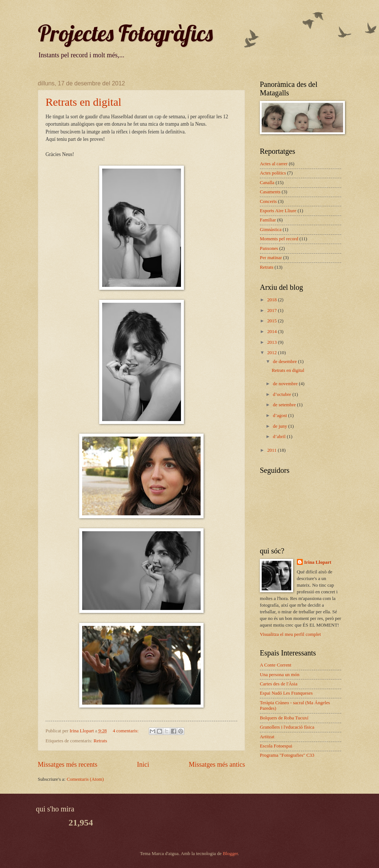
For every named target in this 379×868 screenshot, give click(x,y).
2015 (273, 321)
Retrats (100, 741)
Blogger (230, 854)
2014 (273, 332)
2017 (273, 311)
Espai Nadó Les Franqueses (286, 693)
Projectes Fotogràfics (125, 33)
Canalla (267, 183)
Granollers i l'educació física (287, 727)
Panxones (269, 248)
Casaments (270, 192)
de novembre (286, 384)
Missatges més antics (217, 764)
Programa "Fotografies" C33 (287, 755)
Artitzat (267, 737)
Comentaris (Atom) (85, 779)
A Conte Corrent (276, 665)
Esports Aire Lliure (278, 211)
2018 (273, 300)
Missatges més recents (68, 764)
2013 (273, 342)
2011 (273, 450)
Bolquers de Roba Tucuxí (284, 718)
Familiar (268, 220)
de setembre (285, 405)
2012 (273, 353)
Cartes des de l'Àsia (279, 684)
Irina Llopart (318, 562)
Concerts (268, 201)
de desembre (285, 362)
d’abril (280, 437)
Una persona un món (280, 675)
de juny (280, 426)
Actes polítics (273, 173)
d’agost (280, 416)
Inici (143, 764)
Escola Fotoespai (276, 746)
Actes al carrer (274, 164)
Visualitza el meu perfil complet (290, 634)
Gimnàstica (271, 230)
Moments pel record (279, 239)
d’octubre (283, 394)
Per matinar (271, 258)
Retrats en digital (83, 102)
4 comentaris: (126, 731)
